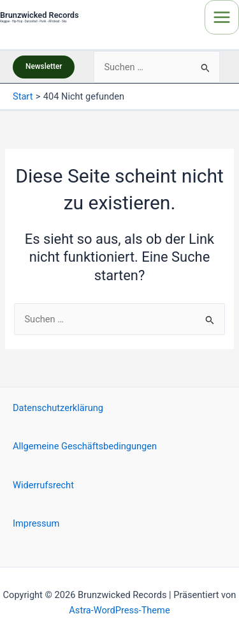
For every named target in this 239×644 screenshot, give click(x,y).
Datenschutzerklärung (58, 408)
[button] (44, 67)
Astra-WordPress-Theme (119, 610)
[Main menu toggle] (222, 17)
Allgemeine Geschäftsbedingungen (85, 446)
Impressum (36, 523)
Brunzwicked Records (40, 15)
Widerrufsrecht (43, 485)
